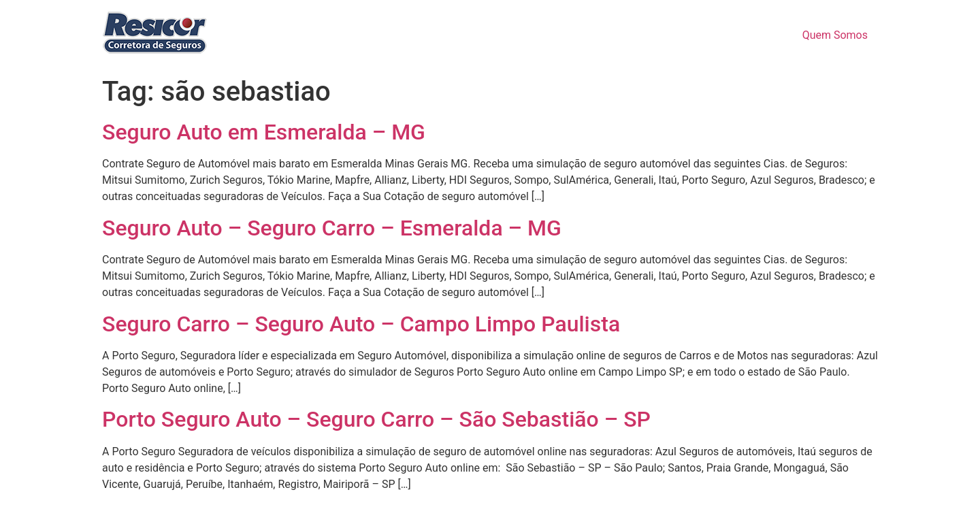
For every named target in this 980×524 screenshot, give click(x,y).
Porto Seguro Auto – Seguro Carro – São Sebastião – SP (376, 419)
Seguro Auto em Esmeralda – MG (264, 132)
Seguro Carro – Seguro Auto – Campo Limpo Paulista (361, 324)
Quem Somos (835, 35)
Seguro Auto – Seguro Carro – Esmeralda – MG (332, 228)
